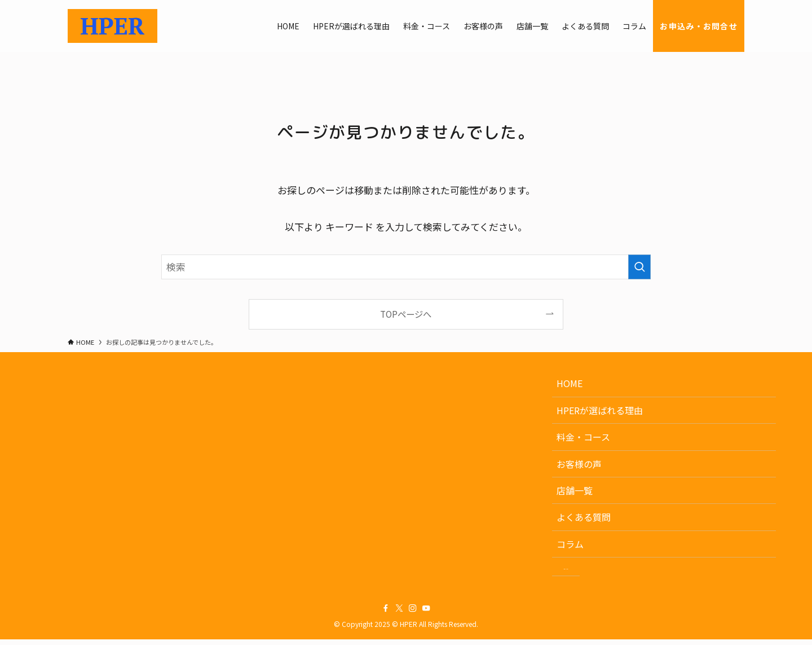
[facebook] (386, 615)
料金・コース (583, 437)
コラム (570, 544)
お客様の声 (579, 464)
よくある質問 (584, 517)
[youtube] (426, 615)
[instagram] (413, 615)
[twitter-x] (399, 615)
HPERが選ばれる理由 (600, 410)
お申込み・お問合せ (607, 569)
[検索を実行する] (639, 267)
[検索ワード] (406, 267)
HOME (570, 383)
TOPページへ (406, 314)
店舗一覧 (575, 490)
